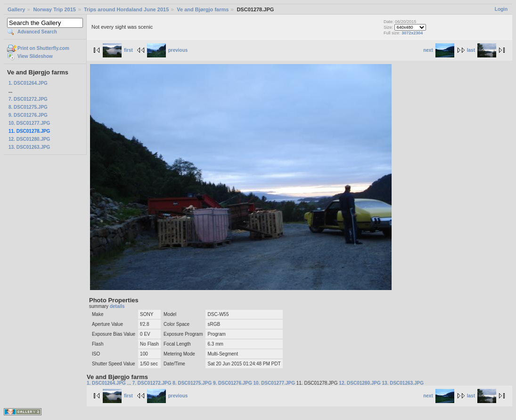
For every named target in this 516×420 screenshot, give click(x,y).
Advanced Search (37, 32)
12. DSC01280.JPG (29, 139)
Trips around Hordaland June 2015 (126, 9)
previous (168, 50)
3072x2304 (412, 33)
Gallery (16, 9)
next (439, 50)
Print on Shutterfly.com (43, 48)
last (482, 50)
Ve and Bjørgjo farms (203, 9)
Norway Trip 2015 (54, 9)
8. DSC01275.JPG (28, 107)
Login (501, 9)
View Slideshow (35, 56)
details (117, 306)
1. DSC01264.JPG (28, 83)
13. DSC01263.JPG (29, 147)
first (118, 50)
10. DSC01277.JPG (29, 123)
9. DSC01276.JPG (28, 115)
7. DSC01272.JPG (28, 99)
